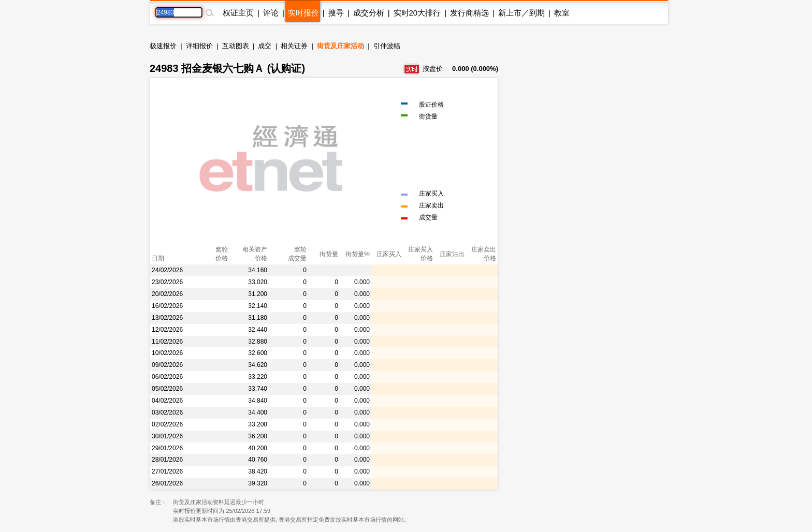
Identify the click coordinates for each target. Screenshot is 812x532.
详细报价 (199, 46)
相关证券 (294, 46)
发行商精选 (469, 13)
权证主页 (238, 13)
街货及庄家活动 (340, 46)
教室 (562, 13)
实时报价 (303, 13)
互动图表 (236, 46)
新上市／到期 (521, 13)
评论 (271, 13)
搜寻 (336, 13)
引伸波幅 (387, 46)
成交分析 (369, 13)
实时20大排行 (417, 13)
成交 (265, 46)
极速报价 (163, 46)
